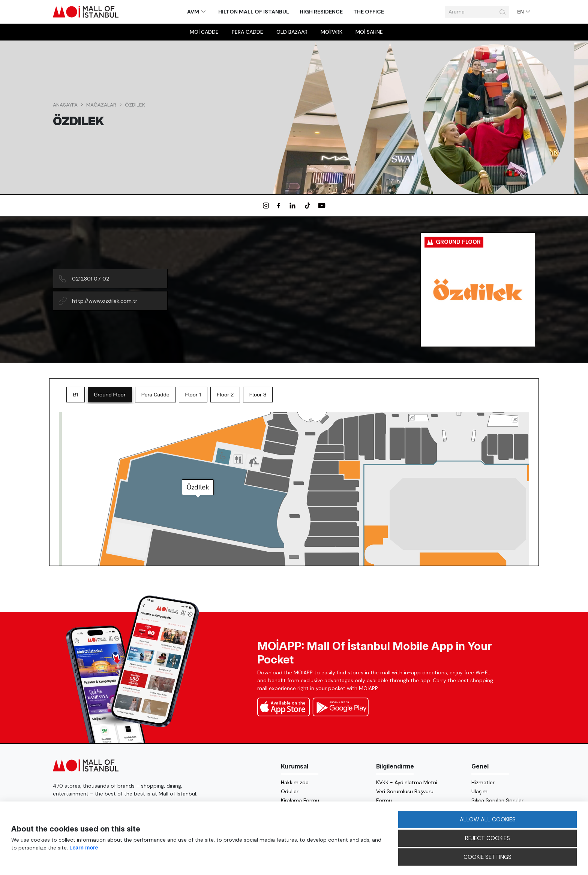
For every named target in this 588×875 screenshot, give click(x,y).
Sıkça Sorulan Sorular (497, 800)
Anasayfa (65, 105)
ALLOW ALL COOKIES (488, 819)
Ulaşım (479, 791)
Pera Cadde (247, 32)
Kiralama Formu (300, 800)
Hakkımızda (295, 782)
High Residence (321, 12)
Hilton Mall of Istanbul (254, 12)
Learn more (84, 848)
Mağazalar (101, 105)
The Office (369, 12)
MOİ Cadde (204, 32)
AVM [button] (194, 12)
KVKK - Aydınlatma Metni (407, 782)
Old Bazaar (292, 32)
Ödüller (290, 791)
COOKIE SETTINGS (487, 857)
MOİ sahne (369, 32)
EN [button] (521, 12)
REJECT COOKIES (487, 838)
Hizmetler (483, 782)
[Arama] (471, 12)
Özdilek (135, 105)
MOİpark (331, 32)
